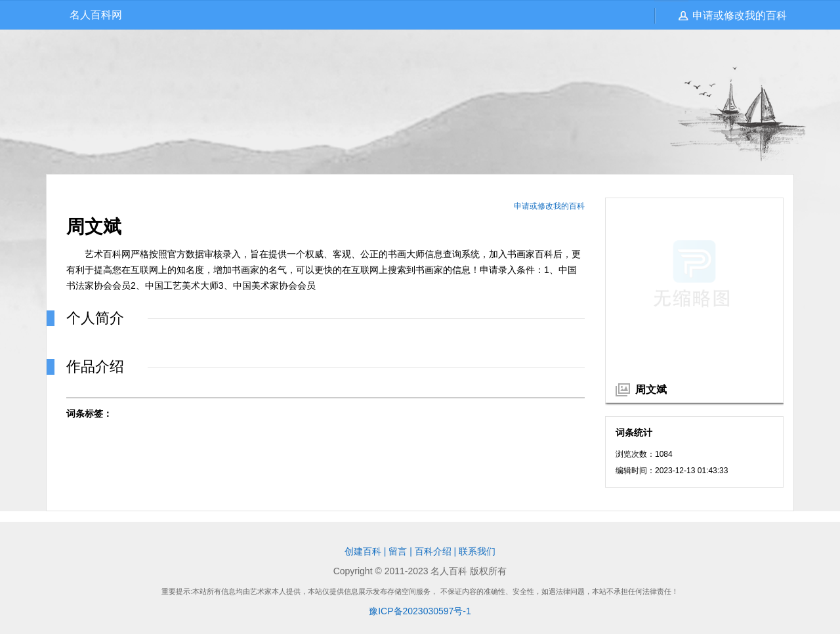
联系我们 (477, 551)
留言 (398, 551)
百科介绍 (433, 551)
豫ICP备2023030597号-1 (420, 611)
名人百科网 (96, 15)
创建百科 (363, 551)
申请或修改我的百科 (740, 15)
